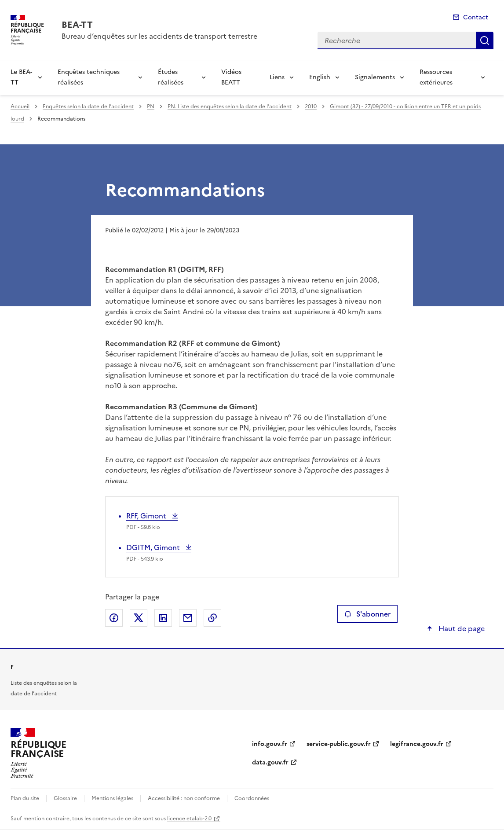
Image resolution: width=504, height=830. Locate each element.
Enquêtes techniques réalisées (89, 77)
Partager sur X (139, 618)
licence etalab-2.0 (189, 819)
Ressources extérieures (436, 77)
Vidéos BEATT (231, 77)
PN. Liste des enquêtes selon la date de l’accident (230, 107)
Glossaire (65, 798)
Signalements (375, 77)
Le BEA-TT (21, 77)
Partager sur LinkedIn (163, 618)
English (320, 77)
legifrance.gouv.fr (417, 744)
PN (151, 107)
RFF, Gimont (147, 516)
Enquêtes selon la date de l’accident (88, 107)
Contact (476, 17)
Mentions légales (112, 798)
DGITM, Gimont (154, 547)
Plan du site (25, 798)
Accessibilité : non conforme (184, 798)
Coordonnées (252, 798)
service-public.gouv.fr (339, 744)
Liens (277, 77)
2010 (311, 107)
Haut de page (461, 628)
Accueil (20, 107)
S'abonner (367, 614)
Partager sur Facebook (114, 618)
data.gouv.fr (270, 762)
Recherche (485, 40)
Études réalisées (171, 77)
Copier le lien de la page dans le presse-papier (212, 618)
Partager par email (188, 618)
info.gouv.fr (270, 744)
